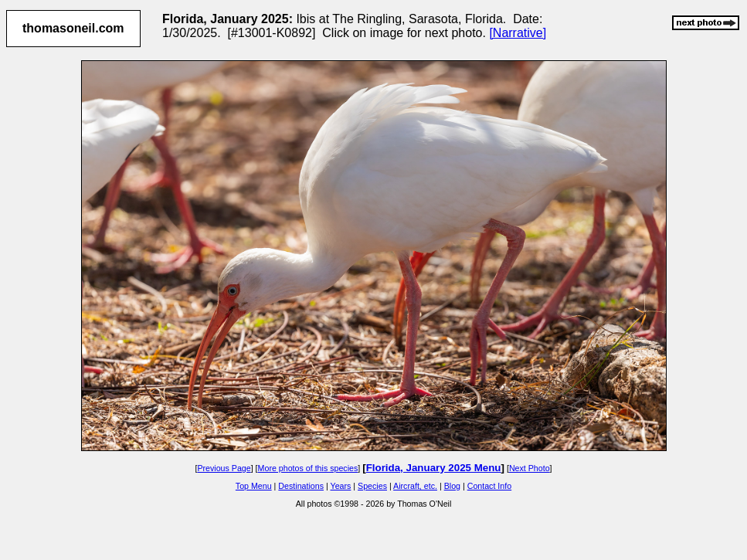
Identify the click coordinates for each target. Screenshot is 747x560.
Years (341, 486)
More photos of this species (308, 468)
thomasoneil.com (73, 28)
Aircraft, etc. (415, 486)
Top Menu (254, 486)
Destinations (301, 486)
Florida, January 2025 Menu (434, 468)
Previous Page (224, 468)
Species (372, 486)
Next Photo (530, 468)
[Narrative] (518, 33)
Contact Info (489, 486)
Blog (452, 486)
